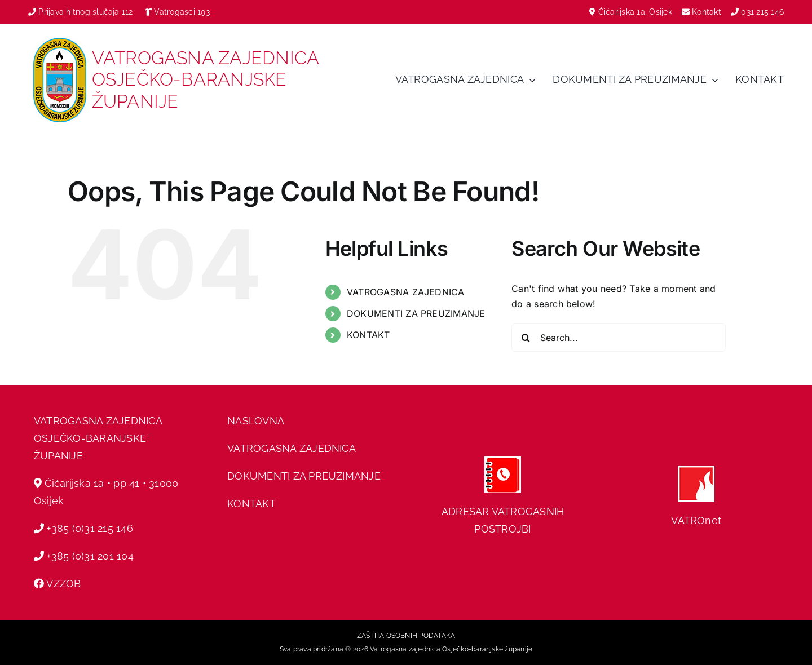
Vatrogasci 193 (182, 12)
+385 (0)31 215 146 (90, 528)
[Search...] (619, 338)
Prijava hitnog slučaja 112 (81, 12)
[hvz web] (696, 470)
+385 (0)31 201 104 (90, 556)
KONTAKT (369, 335)
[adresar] (503, 461)
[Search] (526, 338)
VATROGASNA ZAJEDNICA (406, 292)
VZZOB (63, 584)
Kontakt (708, 12)
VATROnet (696, 520)
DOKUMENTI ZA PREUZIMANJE (416, 313)
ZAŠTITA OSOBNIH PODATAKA (406, 636)
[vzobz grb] (60, 42)
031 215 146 (762, 12)
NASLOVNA (256, 421)
